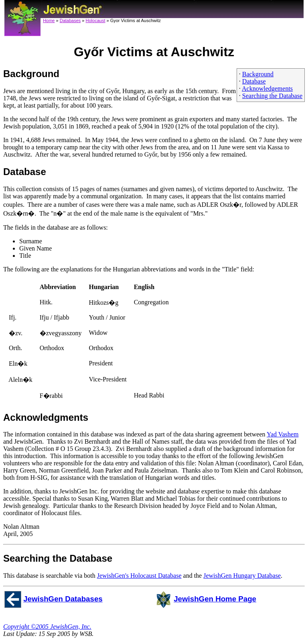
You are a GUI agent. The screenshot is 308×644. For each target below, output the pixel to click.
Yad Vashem (283, 434)
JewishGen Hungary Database (242, 576)
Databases (70, 20)
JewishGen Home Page (215, 599)
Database (254, 81)
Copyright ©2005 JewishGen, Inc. (47, 627)
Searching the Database (272, 96)
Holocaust (96, 20)
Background (258, 74)
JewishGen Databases (63, 599)
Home (49, 20)
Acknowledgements (267, 89)
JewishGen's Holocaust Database (139, 576)
